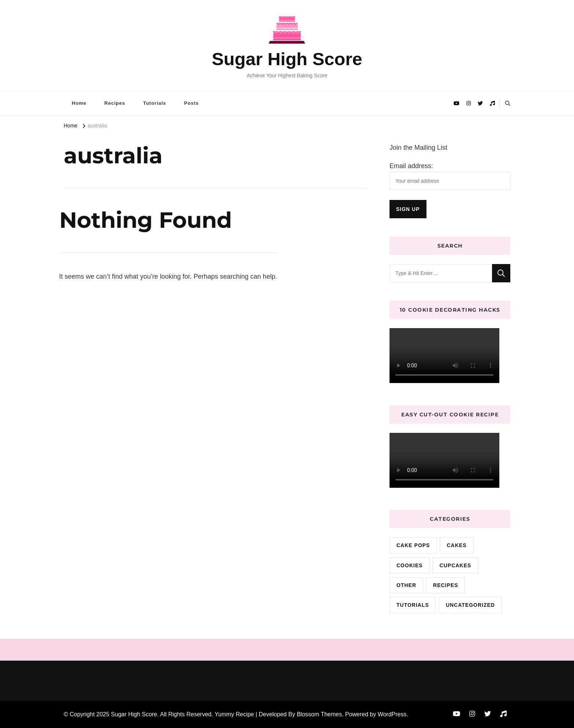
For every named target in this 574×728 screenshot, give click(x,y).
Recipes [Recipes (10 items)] (446, 585)
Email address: (411, 166)
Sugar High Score (287, 59)
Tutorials (155, 103)
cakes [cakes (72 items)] (456, 545)
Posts (191, 103)
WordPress (392, 714)
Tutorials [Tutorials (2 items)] (413, 605)
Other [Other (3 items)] (406, 585)
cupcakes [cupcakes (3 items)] (456, 565)
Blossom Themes (319, 714)
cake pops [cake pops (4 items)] (413, 545)
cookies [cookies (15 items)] (410, 565)
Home (79, 103)
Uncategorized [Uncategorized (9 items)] (470, 605)
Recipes (115, 103)
